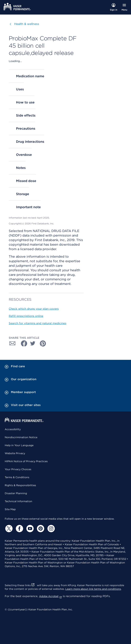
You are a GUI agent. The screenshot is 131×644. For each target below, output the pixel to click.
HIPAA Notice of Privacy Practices (26, 461)
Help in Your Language (19, 445)
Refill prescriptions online (26, 316)
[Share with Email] (12, 343)
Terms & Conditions (17, 477)
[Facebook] (19, 529)
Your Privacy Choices (18, 469)
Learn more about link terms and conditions (93, 589)
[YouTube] (29, 529)
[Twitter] (8, 529)
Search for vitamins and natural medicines (37, 323)
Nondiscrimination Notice (21, 437)
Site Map (10, 509)
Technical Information (18, 501)
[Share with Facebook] (23, 343)
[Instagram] (51, 529)
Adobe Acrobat (50, 596)
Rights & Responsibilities (20, 485)
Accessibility (13, 429)
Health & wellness (27, 24)
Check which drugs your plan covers (34, 309)
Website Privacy (15, 453)
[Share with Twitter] (33, 343)
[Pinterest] (40, 529)
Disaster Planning (16, 493)
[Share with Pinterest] (43, 343)
